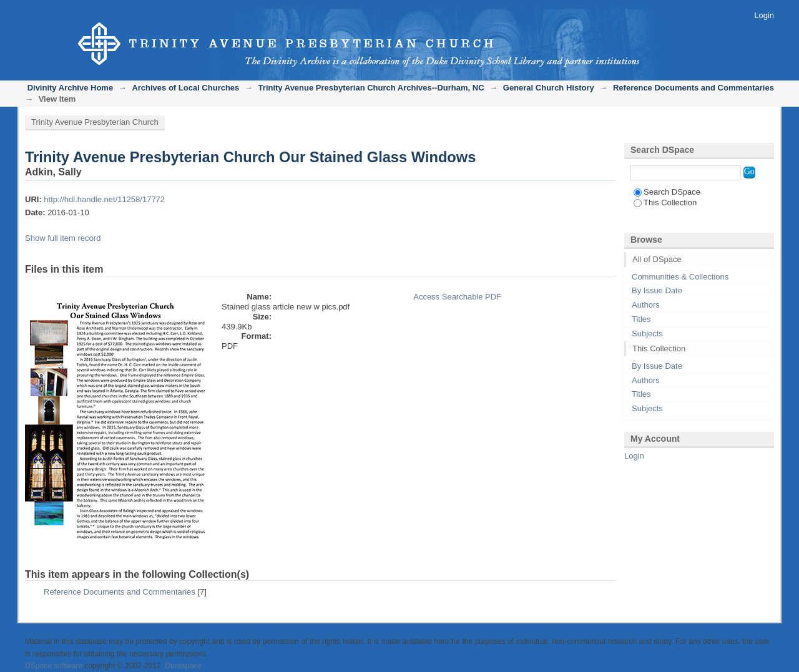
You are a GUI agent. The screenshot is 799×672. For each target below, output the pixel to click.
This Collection (665, 202)
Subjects (647, 334)
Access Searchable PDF (457, 297)
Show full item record (63, 238)
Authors (646, 305)
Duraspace (183, 666)
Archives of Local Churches (185, 88)
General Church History (549, 88)
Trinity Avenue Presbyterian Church (95, 122)
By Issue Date (657, 290)
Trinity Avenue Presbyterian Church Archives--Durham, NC (371, 88)
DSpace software (54, 666)
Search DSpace (667, 192)
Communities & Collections (680, 277)
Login (764, 15)
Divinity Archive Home (71, 88)
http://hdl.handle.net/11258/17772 (104, 199)
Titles (641, 319)
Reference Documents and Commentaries (694, 88)
